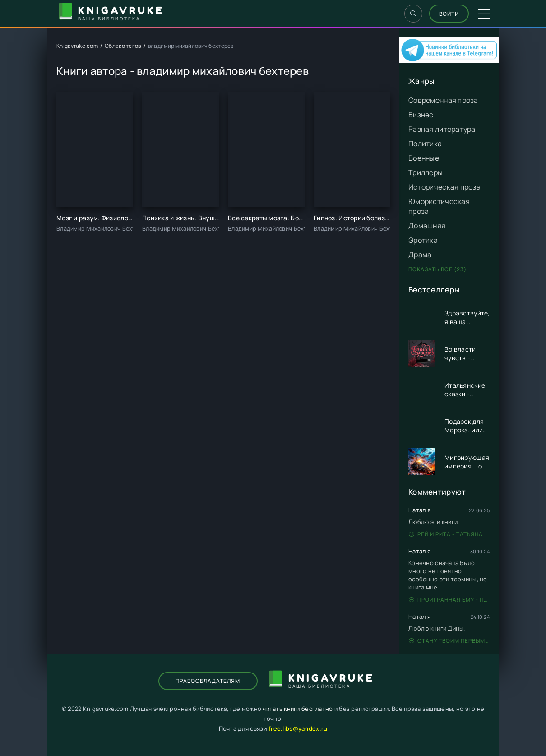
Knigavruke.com (77, 46)
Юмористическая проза (439, 206)
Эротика (423, 240)
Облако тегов (123, 46)
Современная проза (443, 100)
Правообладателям (208, 681)
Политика (425, 144)
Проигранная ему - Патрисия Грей (449, 600)
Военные (424, 158)
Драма (420, 255)
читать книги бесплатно (298, 709)
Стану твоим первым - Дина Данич (449, 641)
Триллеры (426, 172)
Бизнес (421, 115)
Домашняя (427, 226)
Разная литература (442, 129)
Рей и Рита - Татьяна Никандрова (449, 534)
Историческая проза (444, 187)
